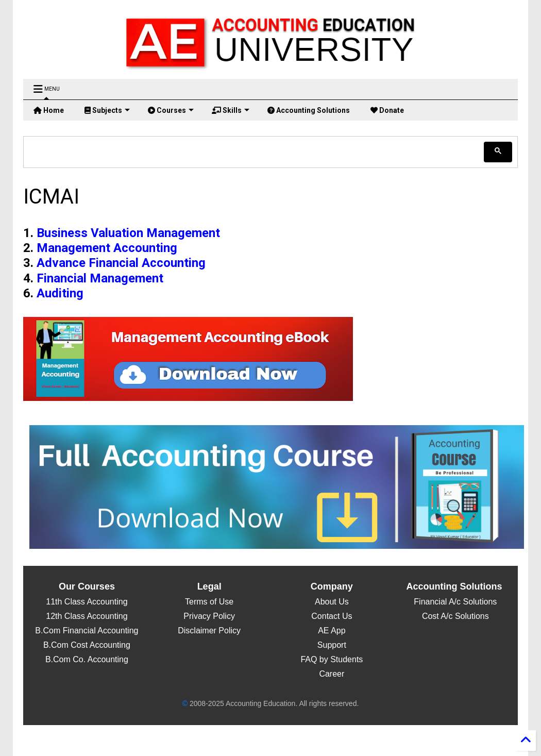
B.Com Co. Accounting (87, 659)
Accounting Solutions (309, 110)
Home (49, 110)
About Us (332, 602)
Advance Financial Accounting (121, 263)
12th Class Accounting (87, 616)
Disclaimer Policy (209, 631)
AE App (332, 631)
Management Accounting (107, 248)
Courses (171, 110)
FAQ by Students (332, 659)
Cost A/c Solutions (454, 616)
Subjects (107, 110)
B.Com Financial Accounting (87, 631)
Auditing (60, 293)
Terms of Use (209, 602)
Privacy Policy (209, 616)
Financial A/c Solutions (454, 602)
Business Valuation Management (128, 233)
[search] (255, 152)
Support (332, 645)
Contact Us (332, 616)
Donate (387, 110)
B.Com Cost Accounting (87, 645)
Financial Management (100, 278)
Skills (231, 110)
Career (332, 674)
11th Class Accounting (87, 602)
